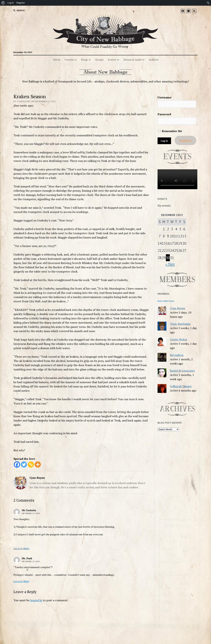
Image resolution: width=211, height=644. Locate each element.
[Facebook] (17, 464)
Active (166, 301)
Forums (69, 60)
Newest (160, 301)
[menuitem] (3, 3)
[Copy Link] (31, 464)
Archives (154, 60)
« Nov (170, 264)
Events (112, 60)
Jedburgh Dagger (181, 386)
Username (164, 97)
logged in (36, 600)
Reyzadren (177, 355)
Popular (172, 301)
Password (164, 114)
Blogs (84, 60)
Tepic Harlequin (180, 324)
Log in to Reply (21, 548)
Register (185, 140)
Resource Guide (132, 60)
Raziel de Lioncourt (182, 371)
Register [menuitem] (21, 3)
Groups (99, 60)
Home (57, 60)
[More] (38, 464)
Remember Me (170, 131)
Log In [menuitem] (11, 3)
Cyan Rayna (177, 308)
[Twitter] (24, 464)
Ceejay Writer (179, 339)
